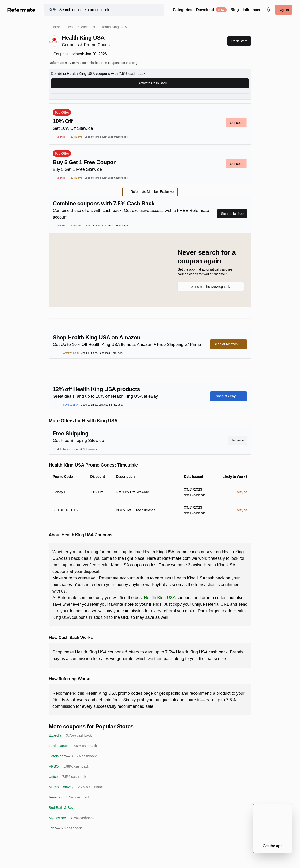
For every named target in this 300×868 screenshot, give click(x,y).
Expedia (70, 735)
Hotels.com (73, 756)
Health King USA (160, 598)
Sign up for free (232, 214)
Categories (183, 10)
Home (56, 27)
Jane (65, 828)
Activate (238, 440)
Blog (235, 10)
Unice (67, 777)
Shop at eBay (229, 396)
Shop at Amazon (229, 344)
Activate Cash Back (150, 83)
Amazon (69, 797)
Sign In (284, 10)
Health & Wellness (81, 27)
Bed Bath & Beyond (64, 807)
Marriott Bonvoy (76, 787)
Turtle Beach (73, 746)
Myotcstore (71, 818)
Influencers (253, 10)
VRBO (69, 766)
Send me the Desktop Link (210, 287)
